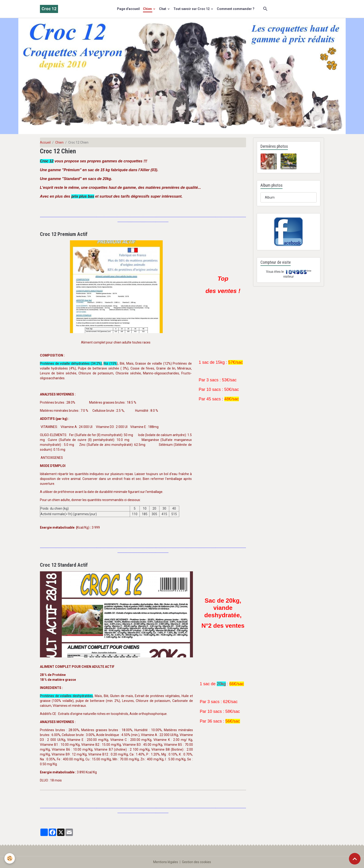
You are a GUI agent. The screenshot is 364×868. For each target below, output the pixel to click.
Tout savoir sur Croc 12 (192, 9)
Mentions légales (166, 862)
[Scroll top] (355, 859)
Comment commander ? (236, 9)
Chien (148, 9)
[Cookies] (10, 858)
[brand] (49, 9)
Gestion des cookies (197, 862)
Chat (163, 9)
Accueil (45, 142)
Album (270, 197)
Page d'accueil (128, 9)
